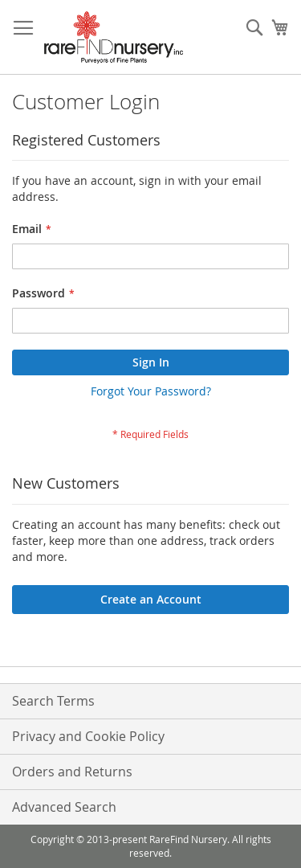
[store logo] (114, 37)
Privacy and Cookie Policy (88, 736)
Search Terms (53, 701)
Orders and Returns (72, 772)
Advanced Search (64, 807)
